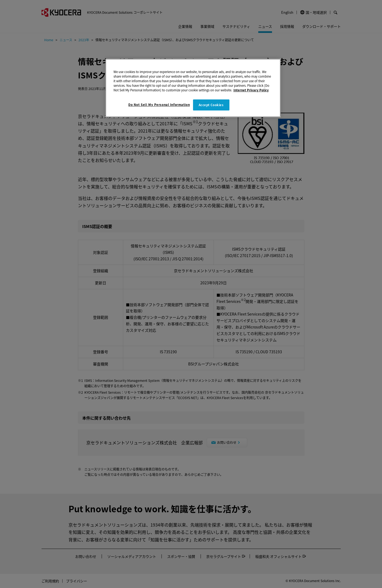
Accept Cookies (211, 105)
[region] (193, 88)
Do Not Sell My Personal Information (159, 105)
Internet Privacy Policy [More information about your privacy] (251, 90)
